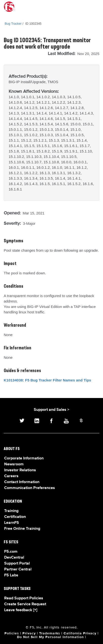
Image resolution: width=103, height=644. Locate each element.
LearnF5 (12, 523)
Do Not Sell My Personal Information (50, 637)
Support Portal (17, 564)
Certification (15, 517)
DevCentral (14, 558)
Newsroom (14, 464)
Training (11, 511)
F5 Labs (11, 575)
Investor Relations (20, 470)
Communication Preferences (30, 488)
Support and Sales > (51, 410)
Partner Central (18, 569)
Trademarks (50, 633)
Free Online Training (22, 529)
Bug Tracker (13, 24)
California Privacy (80, 633)
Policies (12, 633)
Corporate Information (24, 458)
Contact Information (22, 482)
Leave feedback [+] (21, 610)
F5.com (11, 552)
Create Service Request (25, 604)
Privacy (29, 633)
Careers (11, 476)
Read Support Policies (24, 598)
